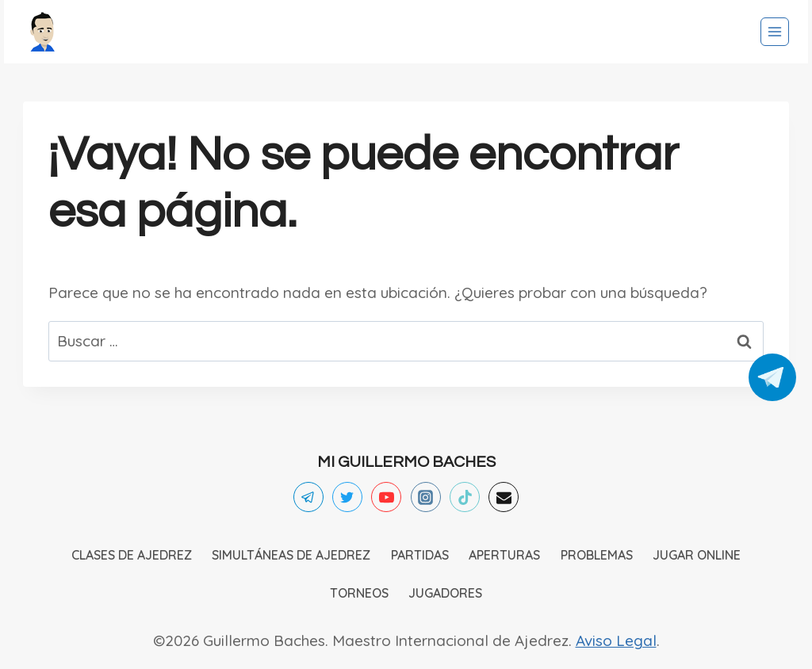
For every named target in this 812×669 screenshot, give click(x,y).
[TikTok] (465, 497)
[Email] (504, 497)
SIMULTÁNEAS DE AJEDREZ (291, 555)
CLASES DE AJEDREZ (132, 555)
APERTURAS (504, 555)
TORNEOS (359, 593)
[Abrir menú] (775, 32)
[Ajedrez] (43, 32)
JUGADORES (445, 593)
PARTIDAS (420, 555)
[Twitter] (347, 497)
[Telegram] (308, 497)
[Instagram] (426, 497)
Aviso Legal (616, 640)
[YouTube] (386, 497)
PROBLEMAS (597, 555)
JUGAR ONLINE (697, 555)
